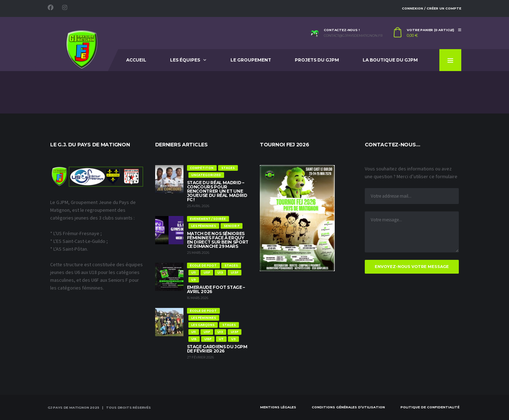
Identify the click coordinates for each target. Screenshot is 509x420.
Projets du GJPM (317, 60)
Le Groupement (251, 60)
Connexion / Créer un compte (432, 8)
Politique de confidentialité (430, 407)
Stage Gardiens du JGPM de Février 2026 (217, 349)
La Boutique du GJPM (390, 60)
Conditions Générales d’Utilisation (348, 407)
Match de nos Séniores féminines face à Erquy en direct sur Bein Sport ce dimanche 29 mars (218, 240)
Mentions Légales (278, 407)
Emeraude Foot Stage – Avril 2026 (216, 289)
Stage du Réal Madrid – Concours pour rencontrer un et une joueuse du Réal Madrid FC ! (217, 191)
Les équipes (185, 60)
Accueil (136, 60)
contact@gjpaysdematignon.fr (353, 36)
